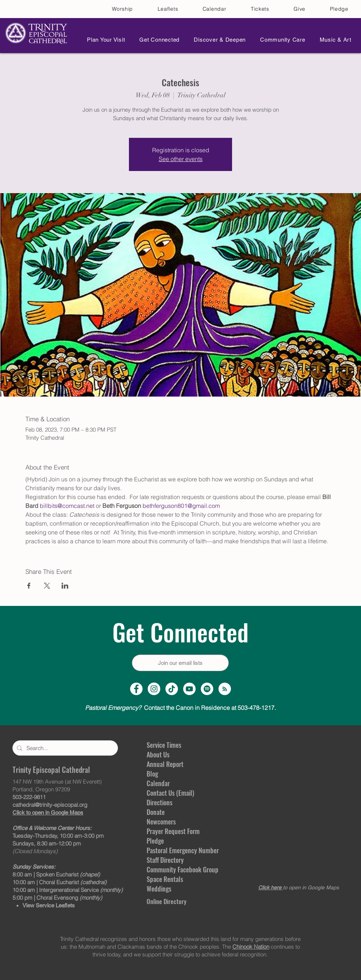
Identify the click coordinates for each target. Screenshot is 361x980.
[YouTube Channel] (189, 689)
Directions (160, 802)
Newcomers (161, 822)
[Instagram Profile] (154, 689)
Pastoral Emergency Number (183, 850)
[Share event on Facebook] (29, 586)
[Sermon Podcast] (225, 689)
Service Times (164, 745)
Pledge (155, 841)
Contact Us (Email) (170, 793)
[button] (104, 40)
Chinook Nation (251, 947)
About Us (158, 754)
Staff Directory (165, 860)
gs (169, 889)
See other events (181, 159)
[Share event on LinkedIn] (65, 586)
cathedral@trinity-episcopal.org (50, 805)
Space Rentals (165, 879)
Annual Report (165, 764)
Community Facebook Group (183, 869)
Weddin (156, 889)
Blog (152, 774)
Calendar (158, 783)
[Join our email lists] (180, 663)
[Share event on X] (47, 586)
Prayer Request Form (173, 831)
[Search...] (64, 748)
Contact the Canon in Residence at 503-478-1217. (180, 708)
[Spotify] (207, 689)
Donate (156, 812)
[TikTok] (172, 689)
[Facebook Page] (136, 689)
